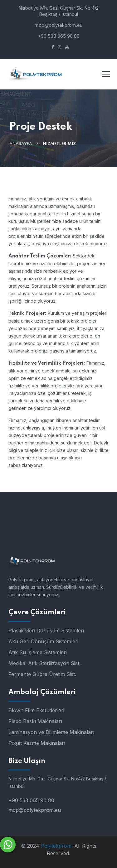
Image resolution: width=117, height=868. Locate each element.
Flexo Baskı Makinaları (35, 721)
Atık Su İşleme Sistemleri (38, 652)
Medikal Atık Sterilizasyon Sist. (44, 663)
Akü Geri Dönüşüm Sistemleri (43, 641)
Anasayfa (21, 144)
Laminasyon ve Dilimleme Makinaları (51, 732)
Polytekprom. (57, 846)
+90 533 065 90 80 (59, 36)
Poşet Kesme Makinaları (37, 743)
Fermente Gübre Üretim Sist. (42, 674)
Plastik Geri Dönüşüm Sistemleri (46, 631)
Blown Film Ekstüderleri (36, 710)
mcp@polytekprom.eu (58, 25)
